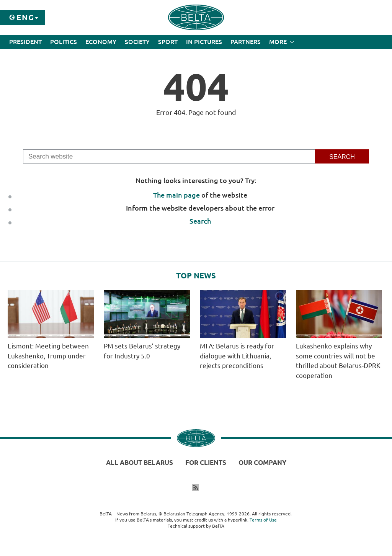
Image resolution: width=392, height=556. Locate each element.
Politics (64, 42)
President (25, 42)
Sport (168, 42)
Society (137, 42)
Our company (262, 462)
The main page (176, 195)
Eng (25, 17)
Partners (246, 42)
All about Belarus (140, 462)
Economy (101, 42)
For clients (206, 462)
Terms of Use (263, 520)
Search (200, 221)
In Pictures (204, 42)
